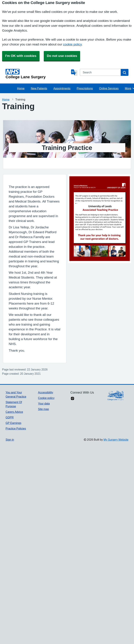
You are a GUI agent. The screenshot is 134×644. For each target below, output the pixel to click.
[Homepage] (38, 74)
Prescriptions (85, 88)
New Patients (39, 88)
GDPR (10, 417)
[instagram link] (72, 399)
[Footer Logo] (116, 395)
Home (21, 88)
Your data (44, 403)
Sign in (10, 440)
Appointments (62, 88)
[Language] (74, 72)
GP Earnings (13, 423)
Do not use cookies (62, 56)
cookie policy (72, 44)
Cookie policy (46, 398)
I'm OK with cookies (21, 56)
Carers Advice (14, 412)
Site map (43, 409)
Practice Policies (16, 428)
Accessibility (46, 392)
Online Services (109, 88)
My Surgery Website (116, 440)
